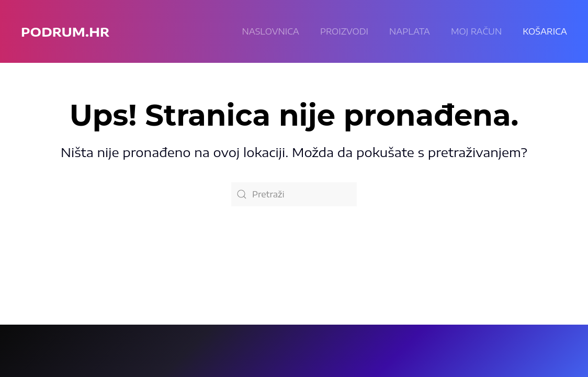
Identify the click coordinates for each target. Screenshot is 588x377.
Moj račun (476, 31)
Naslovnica (271, 31)
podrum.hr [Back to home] (65, 31)
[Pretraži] (294, 194)
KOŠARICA (545, 31)
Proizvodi (344, 31)
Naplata (410, 31)
